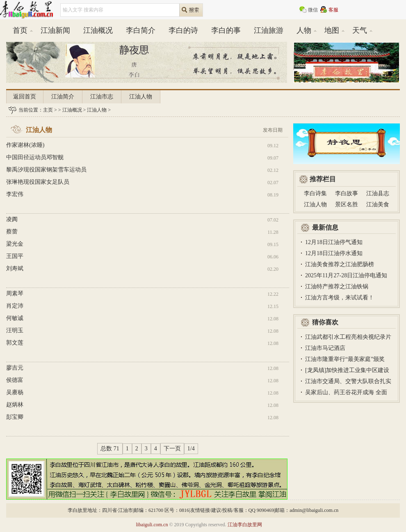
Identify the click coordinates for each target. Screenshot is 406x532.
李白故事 (347, 193)
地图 (332, 30)
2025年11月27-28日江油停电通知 (346, 275)
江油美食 (378, 204)
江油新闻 (55, 30)
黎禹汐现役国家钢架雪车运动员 (46, 170)
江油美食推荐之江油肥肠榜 (340, 264)
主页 (48, 110)
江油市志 (102, 97)
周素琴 (15, 293)
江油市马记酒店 (325, 348)
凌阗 (12, 219)
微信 (313, 10)
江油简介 (63, 97)
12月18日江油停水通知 (334, 253)
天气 (360, 30)
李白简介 (141, 30)
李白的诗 (183, 30)
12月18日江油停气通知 (334, 242)
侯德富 (15, 380)
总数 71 (110, 449)
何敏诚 (15, 318)
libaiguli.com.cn (152, 525)
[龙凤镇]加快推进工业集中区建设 (347, 370)
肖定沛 (15, 306)
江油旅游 (269, 30)
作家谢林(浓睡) (25, 145)
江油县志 (378, 193)
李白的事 (226, 30)
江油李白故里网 (245, 525)
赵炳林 (15, 405)
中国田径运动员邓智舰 (35, 157)
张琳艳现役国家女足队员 (38, 182)
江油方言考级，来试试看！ (340, 298)
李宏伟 (15, 194)
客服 (333, 10)
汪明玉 (15, 330)
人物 (304, 30)
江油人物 (141, 97)
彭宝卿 (15, 417)
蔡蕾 (12, 232)
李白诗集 (315, 193)
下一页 (172, 449)
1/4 (191, 449)
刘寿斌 (15, 268)
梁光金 (15, 244)
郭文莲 (15, 343)
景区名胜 (347, 204)
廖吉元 (15, 368)
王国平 (15, 256)
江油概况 (98, 30)
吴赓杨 (15, 392)
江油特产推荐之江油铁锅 (337, 287)
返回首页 (25, 97)
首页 (20, 30)
